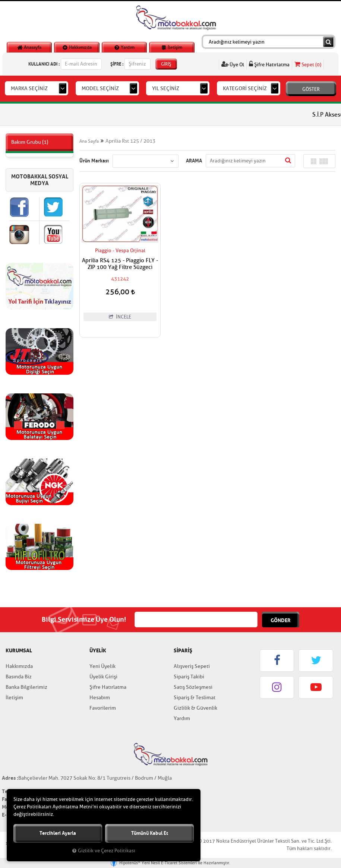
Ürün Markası (94, 161)
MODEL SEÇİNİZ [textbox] (100, 88)
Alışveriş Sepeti (192, 666)
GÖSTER (311, 89)
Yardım (124, 47)
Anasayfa (29, 47)
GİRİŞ (166, 64)
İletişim (172, 47)
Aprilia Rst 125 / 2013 (130, 141)
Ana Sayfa (89, 141)
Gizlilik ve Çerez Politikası (104, 851)
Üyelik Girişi (103, 677)
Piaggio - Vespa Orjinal (120, 251)
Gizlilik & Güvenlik (195, 708)
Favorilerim (103, 708)
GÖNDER (281, 620)
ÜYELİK (98, 650)
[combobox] (37, 88)
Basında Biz (19, 677)
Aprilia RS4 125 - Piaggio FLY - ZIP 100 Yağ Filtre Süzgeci (120, 264)
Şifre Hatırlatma (269, 64)
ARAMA (194, 161)
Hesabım (100, 698)
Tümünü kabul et (150, 833)
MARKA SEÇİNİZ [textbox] (29, 88)
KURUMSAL (19, 650)
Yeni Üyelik (102, 666)
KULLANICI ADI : (44, 64)
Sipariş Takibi (189, 677)
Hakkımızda (77, 47)
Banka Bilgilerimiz (26, 687)
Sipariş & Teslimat (195, 698)
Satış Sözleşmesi (193, 687)
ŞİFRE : (117, 64)
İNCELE (120, 317)
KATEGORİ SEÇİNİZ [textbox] (245, 88)
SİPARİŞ (183, 650)
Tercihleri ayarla (58, 833)
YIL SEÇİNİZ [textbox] (166, 88)
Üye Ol (233, 64)
